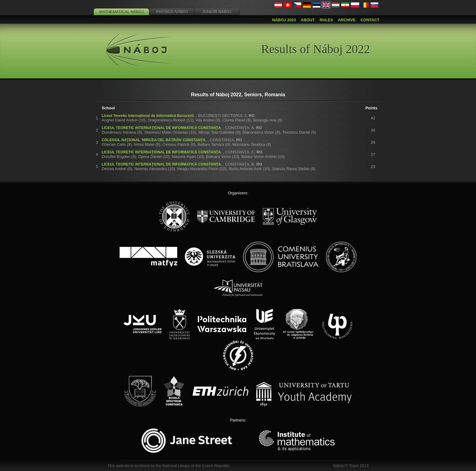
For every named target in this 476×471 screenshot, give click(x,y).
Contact (370, 20)
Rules (326, 20)
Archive (347, 20)
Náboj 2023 (284, 20)
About (308, 20)
